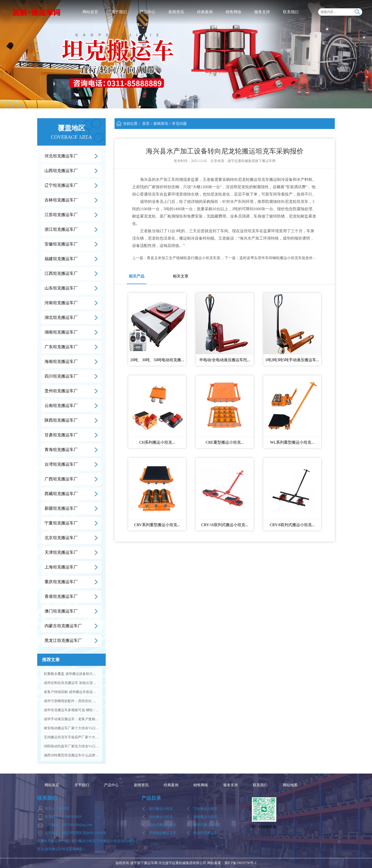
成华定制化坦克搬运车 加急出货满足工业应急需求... (71, 683)
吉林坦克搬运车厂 (61, 200)
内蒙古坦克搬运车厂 (63, 626)
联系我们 (291, 12)
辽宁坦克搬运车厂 (61, 185)
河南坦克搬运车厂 (61, 303)
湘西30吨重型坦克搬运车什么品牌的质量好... (71, 755)
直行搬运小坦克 (161, 809)
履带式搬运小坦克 (207, 825)
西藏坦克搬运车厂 (61, 494)
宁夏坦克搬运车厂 (61, 523)
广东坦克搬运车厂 (61, 347)
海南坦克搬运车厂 (61, 362)
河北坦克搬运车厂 (61, 156)
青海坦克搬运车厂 (61, 450)
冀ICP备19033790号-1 (240, 863)
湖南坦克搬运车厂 (61, 332)
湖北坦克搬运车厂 (61, 318)
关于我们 (119, 12)
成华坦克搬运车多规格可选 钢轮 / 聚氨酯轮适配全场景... (71, 710)
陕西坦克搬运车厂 (61, 420)
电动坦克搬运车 (205, 833)
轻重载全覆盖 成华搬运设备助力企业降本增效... (71, 674)
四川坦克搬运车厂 (61, 376)
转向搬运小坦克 (161, 817)
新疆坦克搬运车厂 (61, 508)
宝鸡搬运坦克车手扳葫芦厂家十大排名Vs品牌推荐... (71, 737)
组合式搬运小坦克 (163, 825)
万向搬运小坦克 (205, 809)
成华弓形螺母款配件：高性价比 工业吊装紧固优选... (71, 701)
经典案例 (205, 12)
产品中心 (148, 12)
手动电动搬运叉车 (163, 833)
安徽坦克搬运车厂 (61, 244)
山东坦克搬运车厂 (61, 288)
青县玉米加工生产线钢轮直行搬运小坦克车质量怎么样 (191, 258)
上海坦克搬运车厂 (61, 567)
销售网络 (233, 12)
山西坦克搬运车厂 (61, 171)
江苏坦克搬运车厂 (61, 215)
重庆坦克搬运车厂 (61, 582)
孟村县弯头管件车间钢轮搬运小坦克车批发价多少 (280, 258)
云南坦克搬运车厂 (61, 406)
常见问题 (179, 124)
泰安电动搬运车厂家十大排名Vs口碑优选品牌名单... (71, 728)
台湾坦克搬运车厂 (61, 464)
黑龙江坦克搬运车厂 (63, 641)
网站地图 (290, 785)
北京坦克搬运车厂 (61, 538)
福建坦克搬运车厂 (61, 259)
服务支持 (262, 12)
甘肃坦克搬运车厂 (61, 435)
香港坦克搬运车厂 (61, 596)
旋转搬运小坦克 (205, 817)
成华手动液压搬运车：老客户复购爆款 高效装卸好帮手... (71, 719)
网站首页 (90, 12)
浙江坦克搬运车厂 (61, 229)
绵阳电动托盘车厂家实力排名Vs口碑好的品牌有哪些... (71, 746)
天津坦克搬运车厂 (61, 552)
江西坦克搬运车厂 (61, 273)
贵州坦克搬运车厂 (61, 391)
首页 (146, 124)
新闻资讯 (176, 12)
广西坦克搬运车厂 (61, 479)
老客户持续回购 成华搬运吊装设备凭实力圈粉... (71, 692)
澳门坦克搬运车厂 (61, 611)
